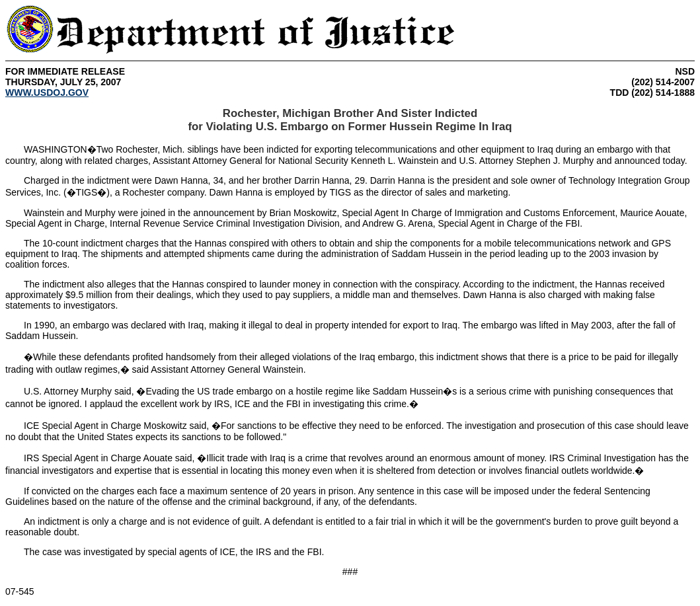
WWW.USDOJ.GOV (47, 93)
